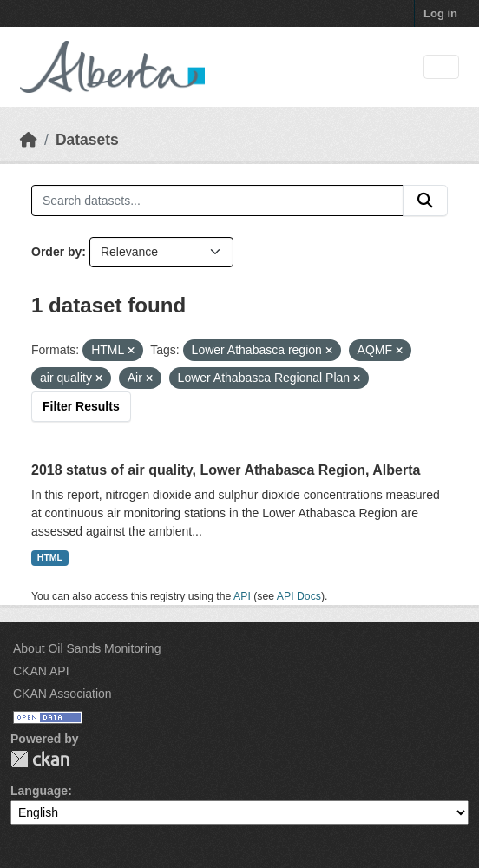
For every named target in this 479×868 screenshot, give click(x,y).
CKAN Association (62, 694)
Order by (56, 252)
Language (39, 791)
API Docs (299, 596)
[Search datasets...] (217, 201)
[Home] (29, 140)
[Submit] (425, 201)
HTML (50, 557)
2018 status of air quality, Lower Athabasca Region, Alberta (226, 470)
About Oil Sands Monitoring (87, 648)
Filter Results (81, 406)
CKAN (40, 759)
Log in (440, 13)
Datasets (87, 140)
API (242, 596)
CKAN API (41, 671)
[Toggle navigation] (441, 67)
